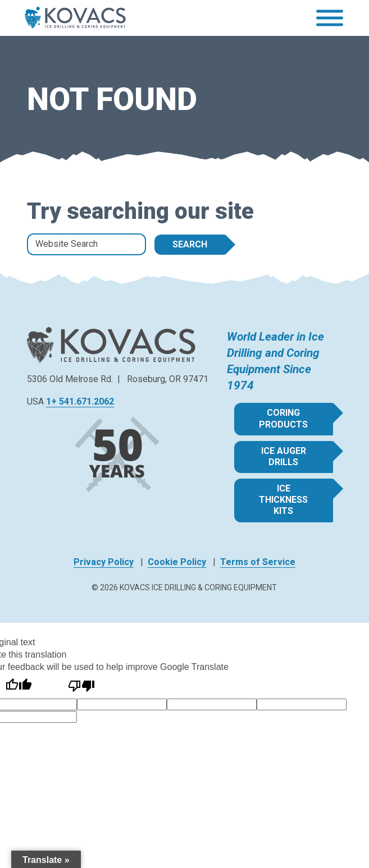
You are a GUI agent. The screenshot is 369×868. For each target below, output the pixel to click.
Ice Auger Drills (284, 456)
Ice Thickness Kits (283, 500)
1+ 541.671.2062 (80, 401)
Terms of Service (258, 562)
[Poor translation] (81, 686)
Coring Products (283, 418)
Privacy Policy (104, 562)
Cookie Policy (177, 562)
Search (190, 244)
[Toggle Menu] (330, 18)
